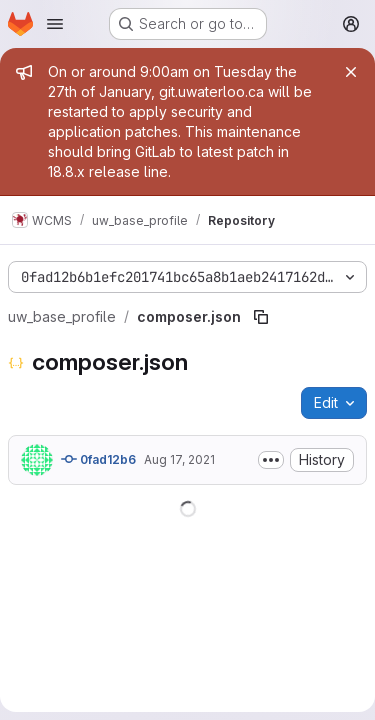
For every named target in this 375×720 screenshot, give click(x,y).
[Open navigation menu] (55, 24)
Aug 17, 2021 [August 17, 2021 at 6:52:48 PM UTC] (179, 459)
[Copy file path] (261, 317)
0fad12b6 (98, 459)
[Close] (351, 72)
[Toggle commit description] (271, 460)
